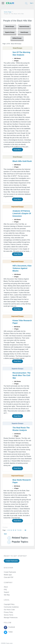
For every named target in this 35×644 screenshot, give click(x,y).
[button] (3, 3)
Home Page (8, 12)
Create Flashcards (12, 561)
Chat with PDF (9, 577)
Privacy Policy (8, 612)
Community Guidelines (11, 607)
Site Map (7, 595)
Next (5, 534)
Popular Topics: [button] (20, 542)
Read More (17, 150)
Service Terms (8, 615)
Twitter (10, 632)
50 (25, 530)
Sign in (32, 3)
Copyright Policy (9, 604)
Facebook (11, 627)
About (6, 587)
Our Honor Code (9, 610)
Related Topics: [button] (20, 538)
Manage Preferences (11, 618)
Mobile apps (8, 575)
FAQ (5, 590)
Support (6, 592)
